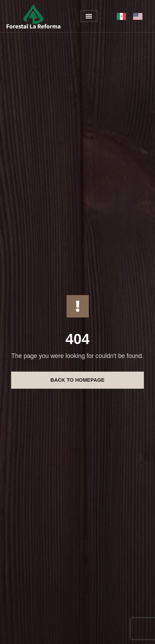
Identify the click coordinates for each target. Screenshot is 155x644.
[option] (139, 16)
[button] (89, 16)
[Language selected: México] (133, 16)
